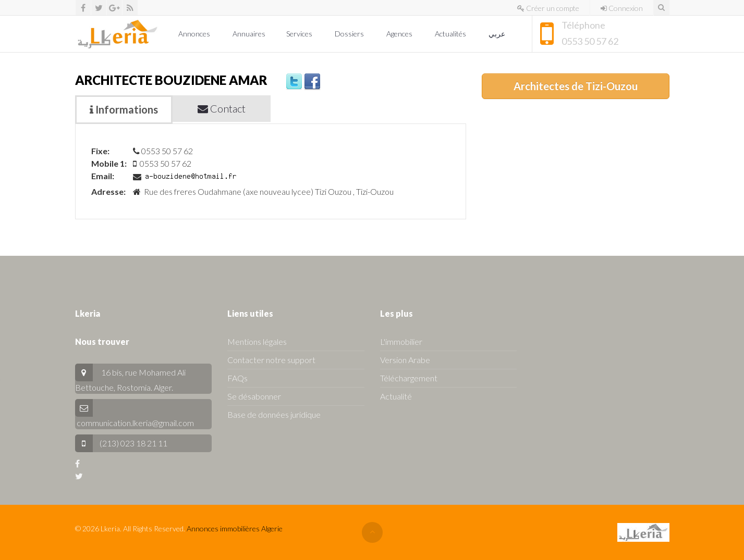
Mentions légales (257, 341)
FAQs (237, 378)
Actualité (396, 396)
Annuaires (249, 34)
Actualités (451, 34)
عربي (498, 34)
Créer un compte (548, 8)
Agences (400, 34)
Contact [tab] (222, 108)
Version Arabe (405, 360)
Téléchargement (409, 378)
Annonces (195, 34)
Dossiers (350, 34)
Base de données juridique (274, 414)
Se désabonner (254, 396)
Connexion (622, 8)
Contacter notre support (271, 360)
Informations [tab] (124, 109)
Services (300, 34)
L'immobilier (401, 341)
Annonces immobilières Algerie (235, 528)
